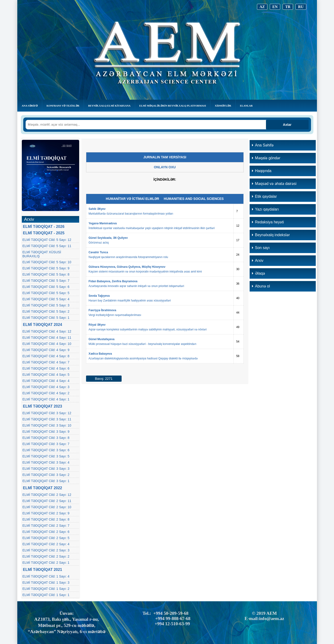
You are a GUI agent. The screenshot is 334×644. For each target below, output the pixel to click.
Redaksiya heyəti (268, 222)
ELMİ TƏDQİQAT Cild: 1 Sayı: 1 (46, 595)
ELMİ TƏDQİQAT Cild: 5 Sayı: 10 (47, 262)
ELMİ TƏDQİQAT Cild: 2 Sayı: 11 (47, 501)
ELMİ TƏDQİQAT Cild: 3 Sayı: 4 (46, 462)
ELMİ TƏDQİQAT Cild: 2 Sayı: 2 (46, 556)
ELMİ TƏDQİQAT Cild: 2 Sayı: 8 (46, 519)
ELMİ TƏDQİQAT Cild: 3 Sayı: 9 (46, 432)
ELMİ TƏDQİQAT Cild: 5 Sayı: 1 (46, 318)
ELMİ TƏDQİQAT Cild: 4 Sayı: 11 (47, 338)
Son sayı (261, 248)
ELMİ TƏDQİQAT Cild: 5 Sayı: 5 (46, 293)
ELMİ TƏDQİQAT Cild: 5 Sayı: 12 (47, 240)
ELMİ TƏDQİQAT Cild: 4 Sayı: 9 (46, 350)
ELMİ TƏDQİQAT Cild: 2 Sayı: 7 (46, 526)
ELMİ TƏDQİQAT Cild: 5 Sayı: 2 (46, 311)
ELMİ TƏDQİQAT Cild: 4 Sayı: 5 (46, 375)
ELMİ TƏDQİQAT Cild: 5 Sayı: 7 (46, 281)
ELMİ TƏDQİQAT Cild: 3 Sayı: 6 (46, 450)
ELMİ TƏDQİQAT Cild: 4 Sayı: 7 (46, 362)
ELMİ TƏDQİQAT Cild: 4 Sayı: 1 (46, 399)
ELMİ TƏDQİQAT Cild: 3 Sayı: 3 (46, 469)
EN (275, 7)
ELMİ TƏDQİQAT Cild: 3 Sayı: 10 (47, 425)
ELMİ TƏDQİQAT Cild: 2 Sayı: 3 (46, 550)
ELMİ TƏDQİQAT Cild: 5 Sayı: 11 (47, 246)
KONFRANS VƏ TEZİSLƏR (63, 106)
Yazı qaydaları (265, 209)
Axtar (287, 125)
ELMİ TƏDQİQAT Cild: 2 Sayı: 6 (46, 532)
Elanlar (246, 106)
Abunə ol (261, 286)
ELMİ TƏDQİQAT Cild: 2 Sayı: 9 (46, 513)
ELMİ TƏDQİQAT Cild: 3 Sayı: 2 (46, 475)
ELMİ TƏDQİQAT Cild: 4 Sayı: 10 (47, 344)
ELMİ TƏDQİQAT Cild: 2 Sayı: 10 (47, 507)
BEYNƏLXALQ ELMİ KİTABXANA (109, 106)
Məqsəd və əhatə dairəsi (274, 184)
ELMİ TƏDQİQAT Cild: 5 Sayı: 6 (46, 287)
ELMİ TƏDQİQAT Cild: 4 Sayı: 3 (46, 387)
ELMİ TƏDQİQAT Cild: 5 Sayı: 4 (46, 299)
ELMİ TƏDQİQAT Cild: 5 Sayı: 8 (46, 274)
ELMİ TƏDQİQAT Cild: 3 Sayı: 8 (46, 438)
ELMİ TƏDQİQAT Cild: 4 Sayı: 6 (46, 368)
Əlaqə (259, 273)
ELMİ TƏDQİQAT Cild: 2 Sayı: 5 (46, 538)
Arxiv (258, 261)
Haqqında (262, 171)
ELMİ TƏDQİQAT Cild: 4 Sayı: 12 (47, 331)
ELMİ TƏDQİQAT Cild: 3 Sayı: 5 (46, 456)
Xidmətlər (223, 106)
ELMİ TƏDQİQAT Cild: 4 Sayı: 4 (46, 381)
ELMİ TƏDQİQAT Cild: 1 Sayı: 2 (46, 589)
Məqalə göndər (266, 158)
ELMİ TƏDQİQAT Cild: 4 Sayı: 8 (46, 356)
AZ (262, 7)
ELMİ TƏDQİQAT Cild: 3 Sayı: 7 (46, 444)
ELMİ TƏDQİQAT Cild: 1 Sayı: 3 (46, 583)
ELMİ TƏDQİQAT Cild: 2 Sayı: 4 (46, 544)
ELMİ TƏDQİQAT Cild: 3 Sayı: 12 (47, 413)
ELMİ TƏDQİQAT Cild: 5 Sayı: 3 (46, 305)
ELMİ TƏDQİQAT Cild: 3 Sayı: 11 (47, 419)
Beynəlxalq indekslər (271, 235)
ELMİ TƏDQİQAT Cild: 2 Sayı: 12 (47, 495)
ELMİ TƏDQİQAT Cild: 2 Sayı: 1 (46, 563)
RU (301, 7)
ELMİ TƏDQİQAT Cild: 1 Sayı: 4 (46, 576)
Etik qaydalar (265, 196)
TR (288, 7)
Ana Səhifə (30, 106)
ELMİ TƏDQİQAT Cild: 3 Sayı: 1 (46, 481)
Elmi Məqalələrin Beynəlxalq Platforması (173, 106)
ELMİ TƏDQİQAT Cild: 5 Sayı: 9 (46, 268)
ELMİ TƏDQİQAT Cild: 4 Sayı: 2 (46, 393)
